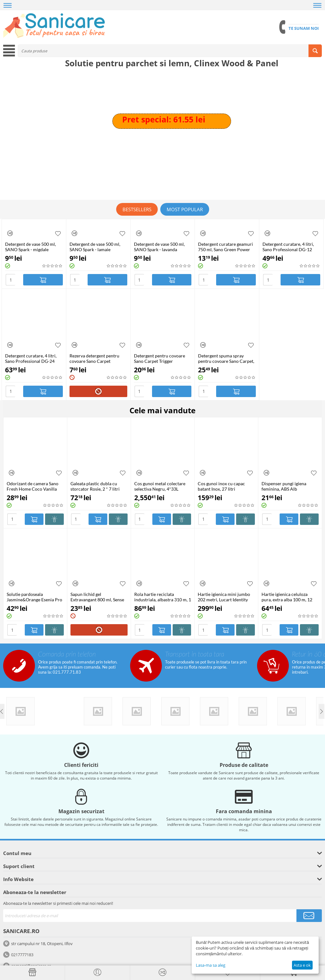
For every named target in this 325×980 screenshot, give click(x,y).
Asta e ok (302, 965)
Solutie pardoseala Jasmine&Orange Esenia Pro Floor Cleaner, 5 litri (34, 597)
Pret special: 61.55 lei (164, 119)
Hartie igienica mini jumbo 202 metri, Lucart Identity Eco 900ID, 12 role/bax (224, 597)
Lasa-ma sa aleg (211, 965)
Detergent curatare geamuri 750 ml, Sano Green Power (226, 247)
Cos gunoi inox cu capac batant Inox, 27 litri (221, 486)
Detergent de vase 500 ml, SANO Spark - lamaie (95, 247)
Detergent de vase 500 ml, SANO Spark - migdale (30, 247)
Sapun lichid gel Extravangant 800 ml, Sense (97, 597)
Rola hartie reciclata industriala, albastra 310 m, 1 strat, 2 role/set (163, 597)
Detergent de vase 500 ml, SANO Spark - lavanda (159, 247)
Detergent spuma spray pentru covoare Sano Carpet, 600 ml (226, 358)
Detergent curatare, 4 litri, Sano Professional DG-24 (31, 358)
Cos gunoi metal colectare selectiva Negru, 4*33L (160, 486)
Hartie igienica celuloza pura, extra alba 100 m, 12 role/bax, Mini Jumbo (287, 597)
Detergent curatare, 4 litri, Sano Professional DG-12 (288, 247)
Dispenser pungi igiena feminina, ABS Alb (284, 486)
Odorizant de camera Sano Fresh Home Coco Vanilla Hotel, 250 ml (33, 486)
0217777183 (22, 955)
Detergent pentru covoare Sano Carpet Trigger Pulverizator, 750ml (159, 358)
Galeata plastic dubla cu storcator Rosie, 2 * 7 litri (95, 486)
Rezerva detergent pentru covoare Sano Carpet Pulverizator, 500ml (94, 358)
